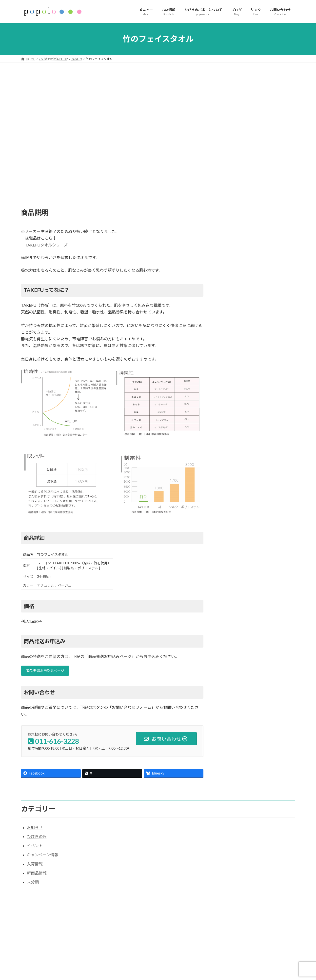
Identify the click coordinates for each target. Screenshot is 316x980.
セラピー (233, 222)
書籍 (229, 184)
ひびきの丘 (37, 838)
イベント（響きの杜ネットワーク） (141, 973)
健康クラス (235, 213)
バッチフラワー (239, 175)
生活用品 (233, 166)
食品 (229, 148)
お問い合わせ (127, 948)
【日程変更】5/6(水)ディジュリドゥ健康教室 (243, 972)
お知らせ (35, 829)
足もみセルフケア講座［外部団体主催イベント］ (246, 960)
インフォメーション (131, 939)
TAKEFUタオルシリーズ (46, 245)
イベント (233, 231)
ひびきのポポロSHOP (132, 956)
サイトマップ (35, 893)
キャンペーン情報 (43, 856)
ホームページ (127, 922)
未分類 (33, 884)
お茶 (229, 139)
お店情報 (124, 930)
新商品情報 (37, 874)
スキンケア (235, 130)
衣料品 (231, 157)
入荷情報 (35, 865)
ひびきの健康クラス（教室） (137, 965)
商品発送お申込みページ (48, 671)
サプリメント (237, 121)
